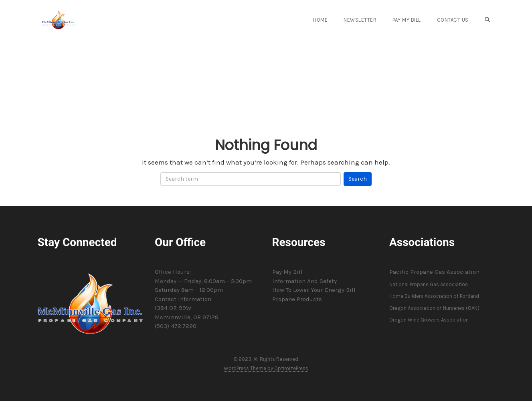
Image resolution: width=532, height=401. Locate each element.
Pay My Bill (407, 20)
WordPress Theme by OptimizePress (266, 368)
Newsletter (360, 20)
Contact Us (453, 20)
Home (320, 20)
